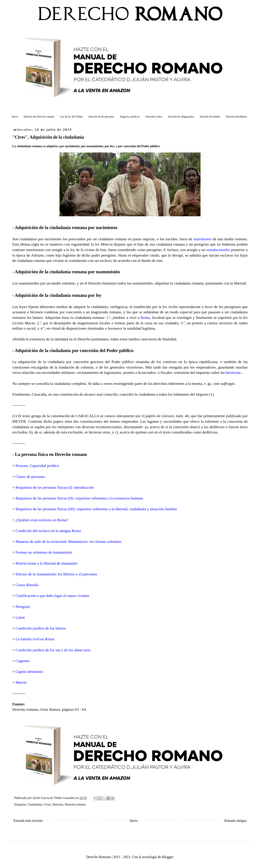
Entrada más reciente (28, 821)
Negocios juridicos (130, 117)
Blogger (168, 857)
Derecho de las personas (101, 117)
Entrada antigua (235, 821)
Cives (47, 804)
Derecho (58, 804)
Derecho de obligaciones (181, 117)
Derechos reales (154, 117)
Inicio (15, 117)
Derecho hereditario (236, 117)
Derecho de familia (210, 117)
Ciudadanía (35, 804)
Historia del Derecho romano (39, 117)
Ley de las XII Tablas (71, 117)
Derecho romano (75, 804)
